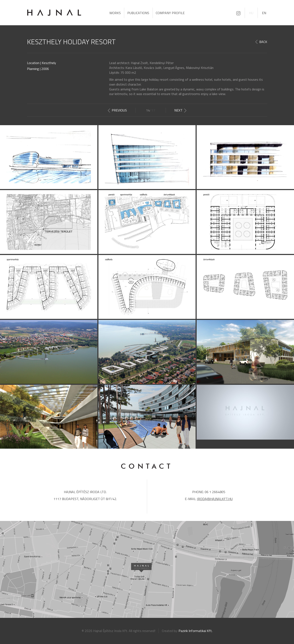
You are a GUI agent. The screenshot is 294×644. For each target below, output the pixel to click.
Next (178, 110)
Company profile (170, 13)
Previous (119, 110)
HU (251, 13)
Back (263, 42)
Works (115, 13)
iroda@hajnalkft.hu (215, 499)
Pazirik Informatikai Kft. (195, 631)
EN (264, 13)
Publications (138, 13)
